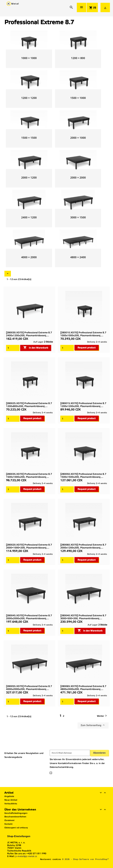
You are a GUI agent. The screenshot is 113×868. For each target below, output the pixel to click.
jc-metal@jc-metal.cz (26, 856)
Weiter (102, 716)
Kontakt (8, 824)
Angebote (9, 796)
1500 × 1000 (78, 98)
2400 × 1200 (29, 217)
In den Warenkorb (36, 348)
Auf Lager (38, 342)
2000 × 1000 (78, 138)
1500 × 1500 (29, 138)
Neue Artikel (11, 800)
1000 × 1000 (29, 58)
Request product (87, 348)
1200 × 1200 (29, 98)
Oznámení (9, 820)
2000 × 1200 (29, 177)
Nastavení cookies (51, 859)
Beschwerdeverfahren (15, 817)
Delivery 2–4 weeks (97, 342)
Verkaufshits (11, 804)
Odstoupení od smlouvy (16, 828)
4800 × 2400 (78, 257)
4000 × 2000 (29, 257)
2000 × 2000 (78, 177)
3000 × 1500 (78, 217)
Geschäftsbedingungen (16, 813)
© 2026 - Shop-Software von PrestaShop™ (85, 859)
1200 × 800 (78, 58)
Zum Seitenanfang (93, 725)
